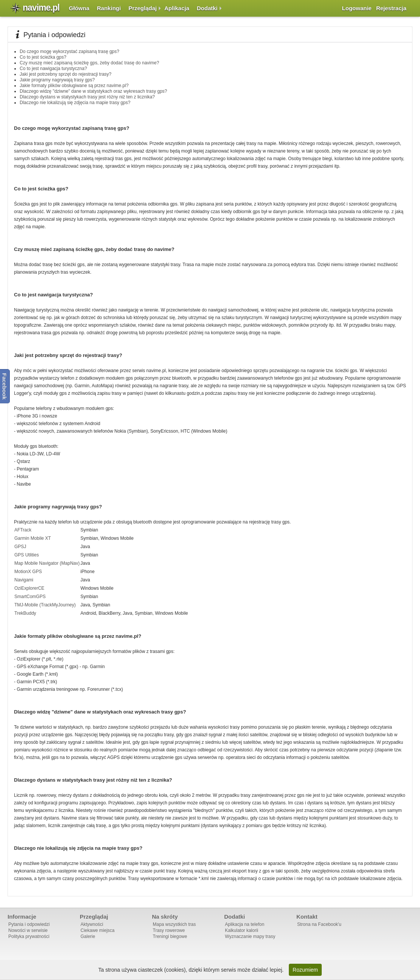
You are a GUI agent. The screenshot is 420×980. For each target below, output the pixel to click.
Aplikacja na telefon (245, 924)
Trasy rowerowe (169, 930)
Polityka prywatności (29, 936)
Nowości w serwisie (28, 930)
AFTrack (23, 530)
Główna (79, 8)
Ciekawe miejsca (98, 930)
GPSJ (20, 547)
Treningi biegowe (170, 936)
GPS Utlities (27, 555)
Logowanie (357, 8)
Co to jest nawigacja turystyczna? (53, 69)
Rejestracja (391, 8)
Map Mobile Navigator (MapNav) (47, 563)
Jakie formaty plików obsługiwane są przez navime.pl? (74, 86)
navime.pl (41, 8)
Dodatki (207, 8)
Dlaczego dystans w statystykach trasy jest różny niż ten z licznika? (87, 97)
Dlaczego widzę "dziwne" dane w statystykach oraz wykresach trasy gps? (93, 91)
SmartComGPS (30, 597)
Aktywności (92, 924)
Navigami (24, 580)
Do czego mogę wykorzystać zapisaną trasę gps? (69, 51)
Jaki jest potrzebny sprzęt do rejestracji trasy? (66, 74)
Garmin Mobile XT (33, 538)
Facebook (5, 386)
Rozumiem (305, 970)
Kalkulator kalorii (242, 930)
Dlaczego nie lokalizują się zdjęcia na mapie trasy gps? (75, 103)
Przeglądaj (143, 8)
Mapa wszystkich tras (174, 924)
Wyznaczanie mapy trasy (250, 936)
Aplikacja (177, 8)
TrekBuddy (25, 613)
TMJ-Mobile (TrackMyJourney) (45, 605)
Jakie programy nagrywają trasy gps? (57, 80)
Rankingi (109, 8)
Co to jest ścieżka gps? (43, 57)
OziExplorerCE (29, 588)
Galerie (88, 936)
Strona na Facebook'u (319, 924)
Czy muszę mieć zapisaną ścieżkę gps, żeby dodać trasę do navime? (89, 63)
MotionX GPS (28, 572)
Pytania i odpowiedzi (29, 924)
